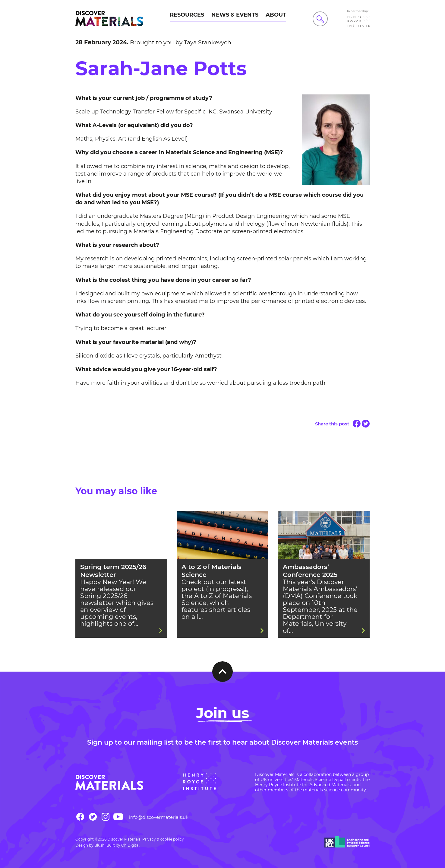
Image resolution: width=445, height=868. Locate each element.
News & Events (235, 15)
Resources (187, 15)
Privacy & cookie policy (163, 839)
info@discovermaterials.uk (159, 817)
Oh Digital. (131, 845)
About (276, 15)
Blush (99, 845)
